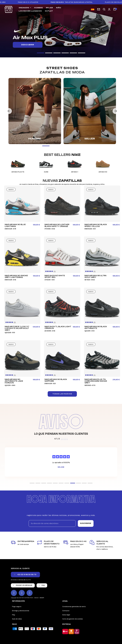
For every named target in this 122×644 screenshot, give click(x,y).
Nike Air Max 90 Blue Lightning (15, 225)
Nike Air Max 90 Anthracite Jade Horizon (14, 381)
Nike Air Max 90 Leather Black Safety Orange (57, 225)
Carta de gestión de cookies (73, 619)
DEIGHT (42, 598)
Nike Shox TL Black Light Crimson (58, 327)
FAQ (14, 615)
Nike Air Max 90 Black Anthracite (96, 327)
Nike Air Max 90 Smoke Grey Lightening (16, 276)
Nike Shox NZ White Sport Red (55, 276)
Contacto (66, 611)
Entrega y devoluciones (21, 611)
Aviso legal (66, 615)
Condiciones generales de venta (74, 607)
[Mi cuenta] (109, 9)
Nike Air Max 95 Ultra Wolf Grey (95, 276)
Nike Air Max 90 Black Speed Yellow (96, 225)
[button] (104, 9)
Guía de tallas (17, 619)
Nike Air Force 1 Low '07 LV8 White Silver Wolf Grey (17, 328)
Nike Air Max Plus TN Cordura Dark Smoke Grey (96, 381)
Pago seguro (17, 607)
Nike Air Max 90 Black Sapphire (56, 380)
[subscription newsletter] (99, 9)
